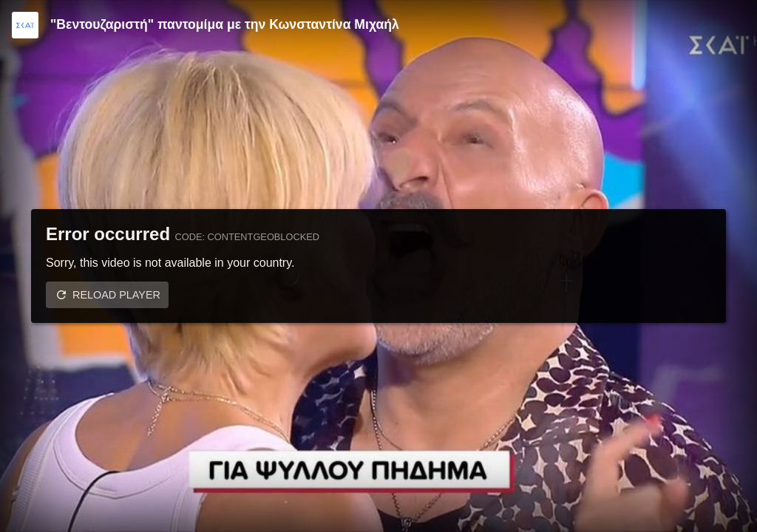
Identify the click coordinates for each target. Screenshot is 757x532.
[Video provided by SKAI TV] (25, 25)
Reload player (116, 295)
